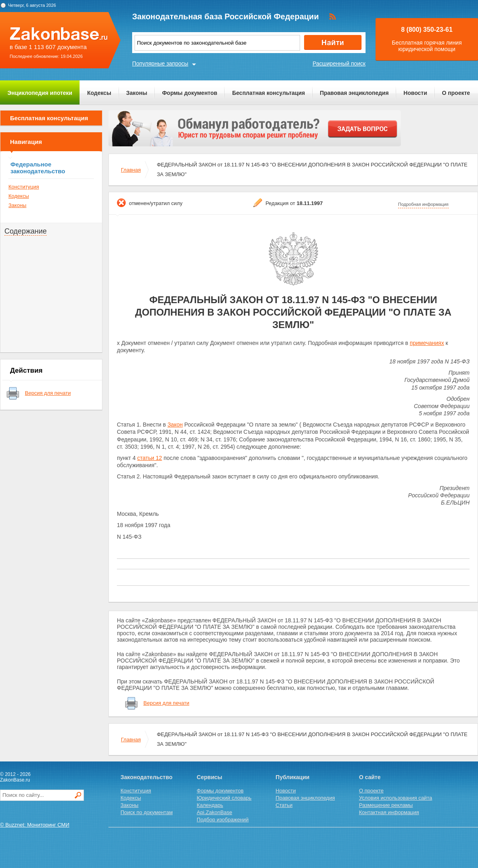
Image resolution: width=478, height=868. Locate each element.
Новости (416, 93)
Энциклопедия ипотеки (40, 93)
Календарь (210, 805)
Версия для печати (48, 393)
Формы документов (190, 93)
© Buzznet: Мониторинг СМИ (35, 825)
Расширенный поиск (339, 64)
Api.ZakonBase (214, 812)
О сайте (370, 777)
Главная (131, 170)
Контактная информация (389, 812)
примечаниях (427, 343)
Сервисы (209, 777)
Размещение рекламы (386, 805)
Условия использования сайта (396, 798)
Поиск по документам (147, 812)
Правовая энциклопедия (354, 93)
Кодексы (99, 93)
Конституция (24, 187)
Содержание (26, 231)
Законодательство (146, 777)
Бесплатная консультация (269, 93)
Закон (175, 425)
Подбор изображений (223, 820)
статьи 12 (150, 458)
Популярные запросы (160, 64)
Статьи (284, 805)
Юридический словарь (224, 798)
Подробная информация (423, 204)
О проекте (456, 93)
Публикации (292, 777)
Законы (137, 93)
